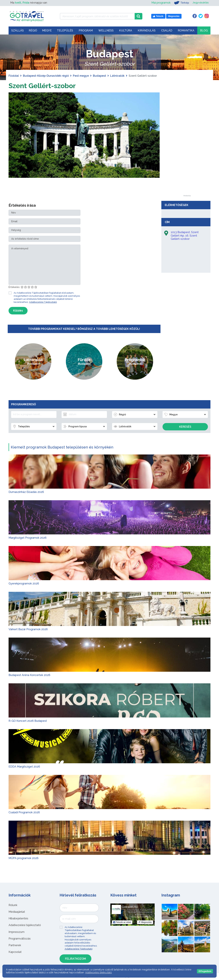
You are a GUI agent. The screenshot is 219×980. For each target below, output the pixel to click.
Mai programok (160, 3)
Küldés (18, 311)
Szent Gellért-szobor (42, 86)
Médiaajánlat (17, 912)
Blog (204, 30)
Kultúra (126, 30)
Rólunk (13, 905)
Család (167, 30)
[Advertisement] (187, 144)
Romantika (186, 30)
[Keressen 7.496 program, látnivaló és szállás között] (97, 16)
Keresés (185, 427)
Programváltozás (20, 939)
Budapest (99, 76)
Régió (33, 30)
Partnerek (15, 945)
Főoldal (14, 76)
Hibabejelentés (18, 918)
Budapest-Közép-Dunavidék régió (46, 76)
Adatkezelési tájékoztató (25, 925)
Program (86, 30)
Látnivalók (117, 76)
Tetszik (122, 922)
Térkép (181, 3)
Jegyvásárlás (200, 3)
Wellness (106, 30)
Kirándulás (147, 30)
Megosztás (145, 922)
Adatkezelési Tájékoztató (43, 302)
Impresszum (17, 932)
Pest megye (81, 76)
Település (65, 30)
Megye (47, 30)
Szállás (18, 30)
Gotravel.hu (130, 907)
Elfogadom (205, 971)
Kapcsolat (15, 952)
